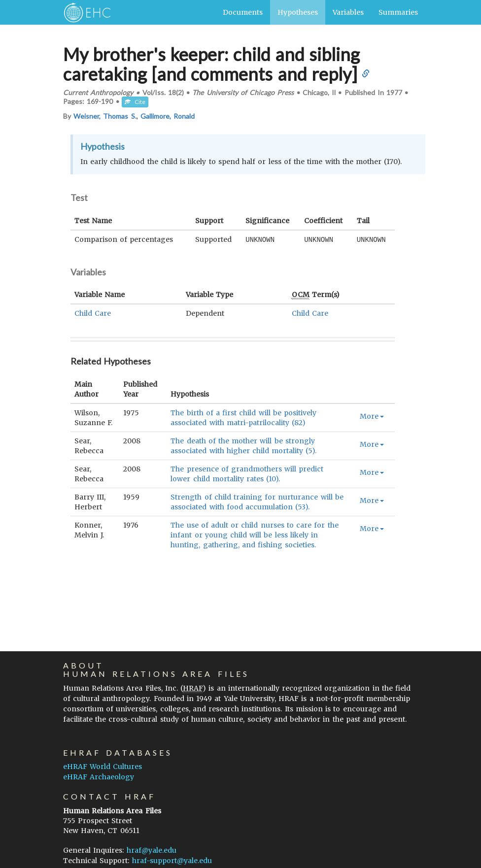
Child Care (93, 313)
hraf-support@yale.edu (172, 861)
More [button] (372, 416)
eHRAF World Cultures (103, 767)
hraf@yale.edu (152, 850)
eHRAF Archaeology (99, 777)
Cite (135, 102)
